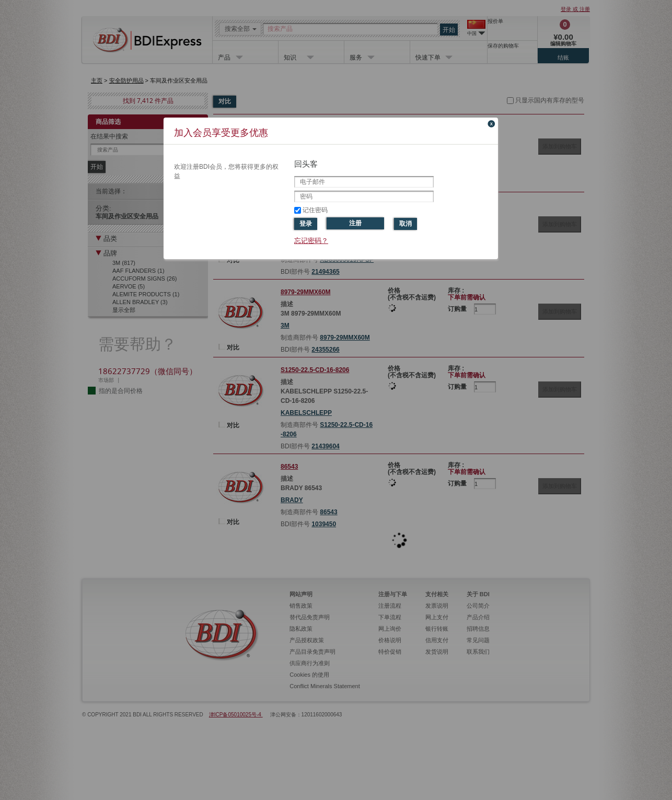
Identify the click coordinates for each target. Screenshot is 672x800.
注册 (355, 223)
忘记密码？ (311, 241)
